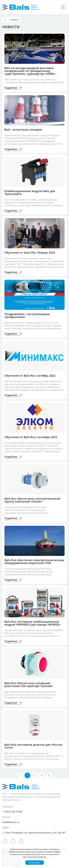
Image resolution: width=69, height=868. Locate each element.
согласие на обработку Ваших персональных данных (34, 850)
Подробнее (13, 88)
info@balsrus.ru (11, 821)
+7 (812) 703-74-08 (12, 811)
